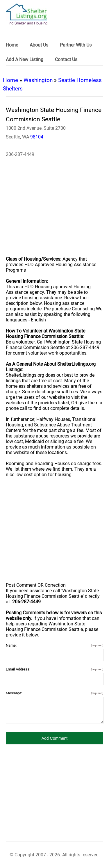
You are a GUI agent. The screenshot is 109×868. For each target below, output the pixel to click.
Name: (54, 645)
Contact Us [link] (66, 59)
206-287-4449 (20, 154)
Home (10, 80)
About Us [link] (39, 45)
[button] (54, 738)
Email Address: (54, 669)
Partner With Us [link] (76, 45)
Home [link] (12, 45)
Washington (38, 80)
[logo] (27, 14)
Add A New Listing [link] (25, 59)
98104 (37, 137)
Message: (54, 693)
